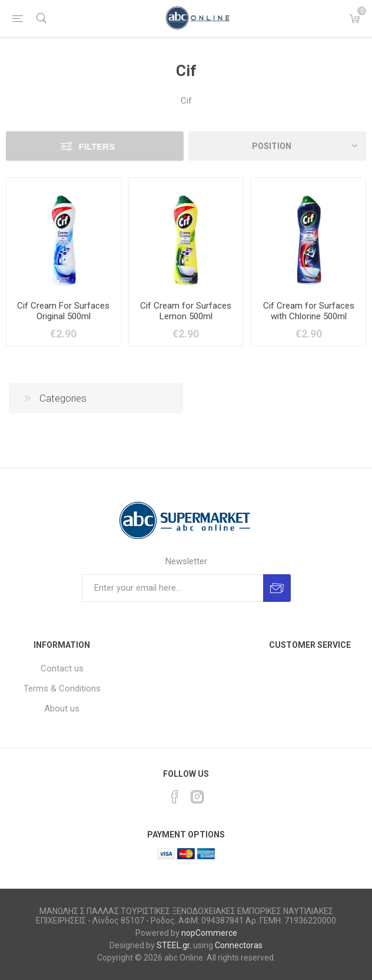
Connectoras (239, 945)
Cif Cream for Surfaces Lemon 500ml (186, 311)
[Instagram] (197, 797)
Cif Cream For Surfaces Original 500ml (63, 311)
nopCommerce (209, 933)
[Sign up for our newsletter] (172, 588)
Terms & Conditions (62, 688)
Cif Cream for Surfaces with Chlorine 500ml (309, 311)
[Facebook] (175, 797)
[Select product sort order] (277, 146)
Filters (97, 146)
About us (62, 708)
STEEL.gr (173, 945)
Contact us (62, 668)
